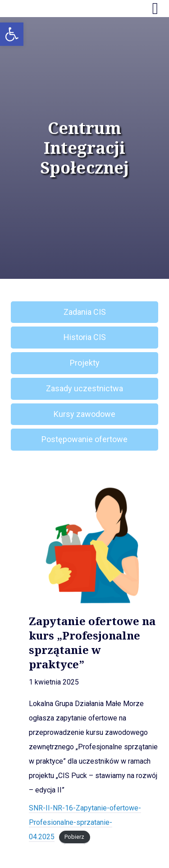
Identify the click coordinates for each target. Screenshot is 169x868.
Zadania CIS (85, 312)
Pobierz (74, 837)
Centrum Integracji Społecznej (84, 148)
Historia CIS (85, 337)
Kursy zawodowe (84, 414)
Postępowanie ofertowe (84, 439)
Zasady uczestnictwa (84, 388)
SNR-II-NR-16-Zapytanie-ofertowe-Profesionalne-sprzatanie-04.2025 (85, 822)
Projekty (85, 363)
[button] (12, 34)
